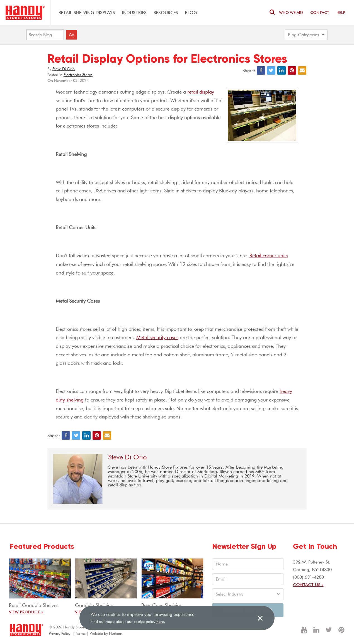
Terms (81, 633)
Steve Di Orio (64, 69)
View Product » (26, 612)
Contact (320, 12)
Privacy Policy (60, 633)
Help (341, 12)
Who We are (291, 12)
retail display (201, 92)
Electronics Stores (78, 75)
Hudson (116, 633)
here (160, 621)
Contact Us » (308, 584)
